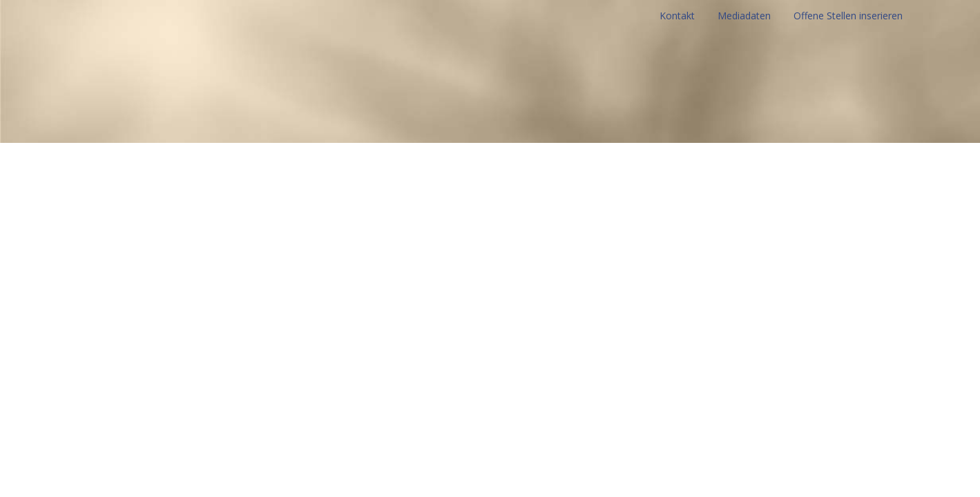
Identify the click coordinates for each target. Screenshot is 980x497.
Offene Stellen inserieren (848, 16)
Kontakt (677, 16)
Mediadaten (744, 16)
